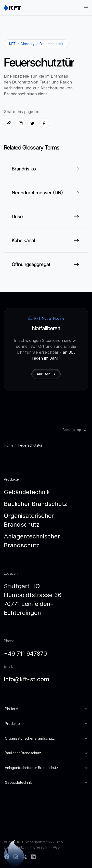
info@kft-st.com (27, 679)
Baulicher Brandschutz (36, 504)
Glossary (28, 44)
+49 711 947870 (26, 654)
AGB (56, 847)
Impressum (39, 847)
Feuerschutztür (52, 44)
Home (9, 445)
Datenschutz (14, 847)
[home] (13, 8)
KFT (12, 44)
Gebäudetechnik (27, 492)
